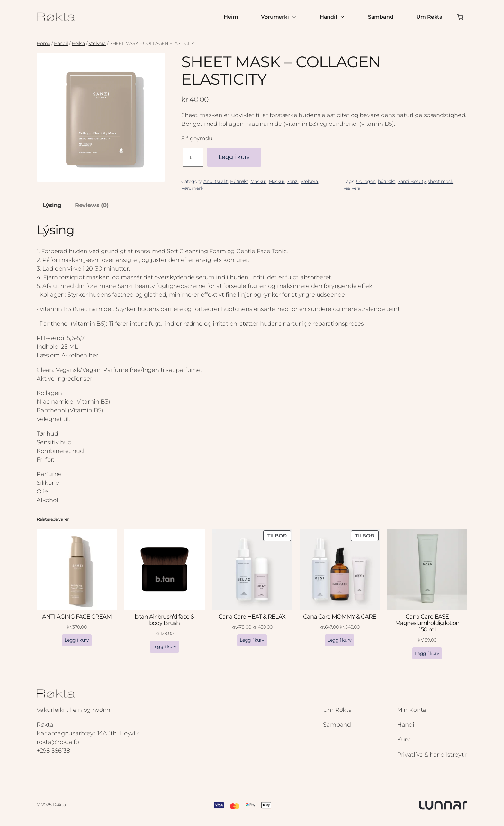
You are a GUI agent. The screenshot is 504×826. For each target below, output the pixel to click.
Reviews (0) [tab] (92, 205)
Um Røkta (429, 17)
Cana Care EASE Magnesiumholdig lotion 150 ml (427, 623)
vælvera (352, 188)
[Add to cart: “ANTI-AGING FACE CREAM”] (77, 640)
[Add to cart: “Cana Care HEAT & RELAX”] (252, 640)
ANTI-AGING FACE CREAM (77, 617)
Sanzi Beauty (412, 181)
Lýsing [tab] (52, 205)
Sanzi (292, 181)
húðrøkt (387, 181)
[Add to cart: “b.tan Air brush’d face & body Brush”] (164, 647)
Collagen (366, 181)
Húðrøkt (239, 181)
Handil (332, 17)
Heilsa (78, 43)
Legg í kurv (234, 157)
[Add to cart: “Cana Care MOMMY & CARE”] (340, 640)
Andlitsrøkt (216, 181)
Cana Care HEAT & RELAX (252, 617)
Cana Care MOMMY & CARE (340, 617)
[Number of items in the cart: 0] (460, 17)
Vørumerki (279, 17)
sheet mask (440, 181)
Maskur (258, 181)
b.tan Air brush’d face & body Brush (164, 620)
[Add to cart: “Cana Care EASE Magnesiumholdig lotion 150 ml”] (427, 653)
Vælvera (97, 43)
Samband (381, 17)
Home (43, 43)
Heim (231, 17)
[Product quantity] (193, 157)
